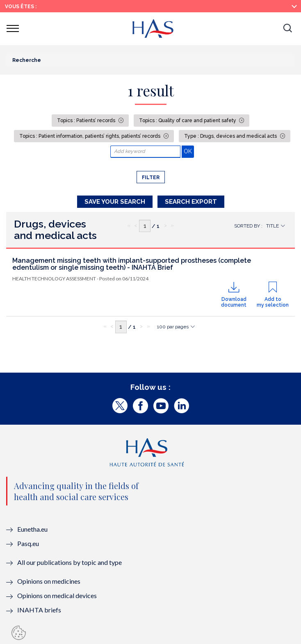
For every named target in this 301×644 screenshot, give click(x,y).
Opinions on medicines (49, 581)
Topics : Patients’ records (87, 121)
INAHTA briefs (39, 610)
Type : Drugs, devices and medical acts (231, 136)
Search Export (191, 202)
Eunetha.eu (32, 529)
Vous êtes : (21, 7)
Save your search (115, 202)
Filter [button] (151, 177)
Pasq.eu (28, 543)
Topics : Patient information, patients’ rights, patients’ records (90, 136)
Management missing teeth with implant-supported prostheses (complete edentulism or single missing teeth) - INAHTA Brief (132, 264)
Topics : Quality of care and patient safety (188, 121)
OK (189, 151)
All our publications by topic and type (70, 562)
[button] (287, 29)
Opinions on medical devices (57, 595)
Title (272, 226)
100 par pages (173, 327)
